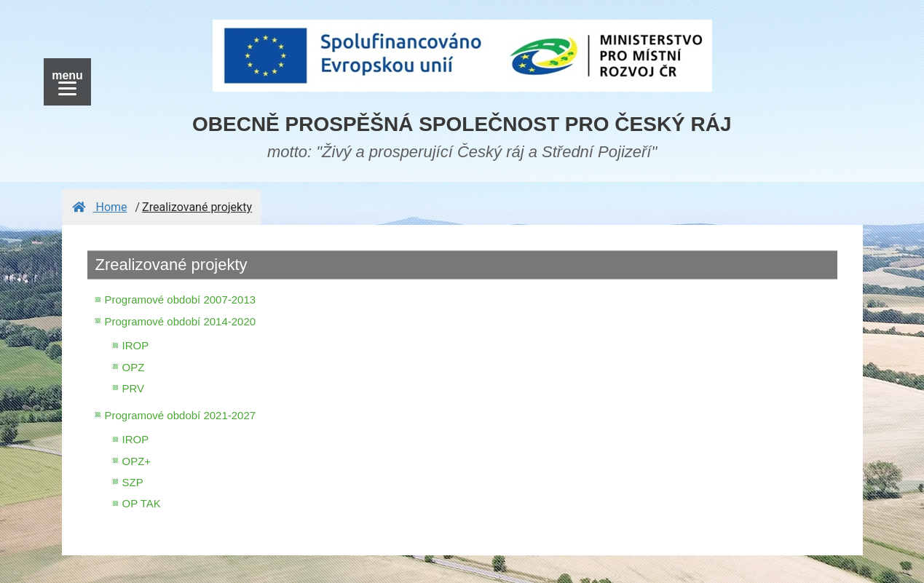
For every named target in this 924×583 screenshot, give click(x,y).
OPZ (134, 367)
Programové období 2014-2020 (181, 321)
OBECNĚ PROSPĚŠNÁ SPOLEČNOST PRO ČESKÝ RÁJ (462, 124)
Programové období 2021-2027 (181, 415)
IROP (136, 345)
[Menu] (67, 82)
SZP (133, 482)
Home (100, 207)
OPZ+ (137, 461)
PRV (134, 388)
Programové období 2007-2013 (181, 300)
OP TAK (142, 503)
